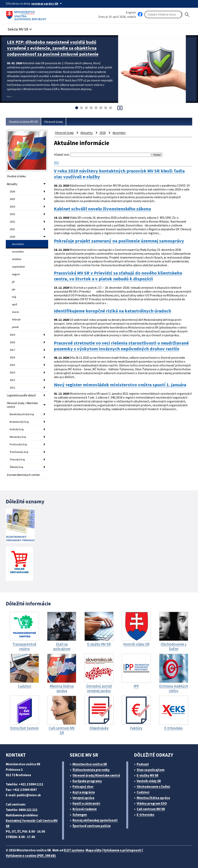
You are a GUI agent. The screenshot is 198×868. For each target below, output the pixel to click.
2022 (12, 222)
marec (16, 312)
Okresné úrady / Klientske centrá (22, 405)
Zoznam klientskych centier (23, 475)
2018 (12, 342)
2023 (12, 214)
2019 (12, 335)
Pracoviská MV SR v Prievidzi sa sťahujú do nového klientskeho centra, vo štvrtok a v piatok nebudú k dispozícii (118, 276)
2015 (12, 365)
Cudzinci (143, 792)
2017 (12, 350)
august (16, 274)
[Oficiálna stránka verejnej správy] (47, 3)
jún (14, 289)
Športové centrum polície (92, 826)
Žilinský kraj (16, 467)
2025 (12, 199)
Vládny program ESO (152, 803)
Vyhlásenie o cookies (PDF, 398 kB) (31, 856)
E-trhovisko (146, 815)
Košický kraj (17, 429)
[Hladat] (187, 15)
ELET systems (74, 850)
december (18, 244)
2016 (12, 357)
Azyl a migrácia (84, 792)
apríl (15, 304)
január (15, 327)
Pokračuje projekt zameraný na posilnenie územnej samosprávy (119, 241)
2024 (12, 207)
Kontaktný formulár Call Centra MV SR (32, 823)
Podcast (143, 764)
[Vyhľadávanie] (163, 15)
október (17, 259)
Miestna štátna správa (153, 798)
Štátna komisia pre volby (91, 770)
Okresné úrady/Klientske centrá (96, 775)
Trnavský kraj (17, 459)
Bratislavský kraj (19, 422)
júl (13, 282)
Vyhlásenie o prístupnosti (122, 850)
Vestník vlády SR (149, 781)
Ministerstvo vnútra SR (90, 764)
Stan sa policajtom (151, 770)
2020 (12, 237)
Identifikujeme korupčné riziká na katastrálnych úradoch (113, 311)
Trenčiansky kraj (19, 452)
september (19, 267)
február (16, 319)
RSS (56, 163)
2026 (12, 191)
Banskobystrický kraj (22, 414)
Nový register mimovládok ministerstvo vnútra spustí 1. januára (120, 385)
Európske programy (87, 781)
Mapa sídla (93, 850)
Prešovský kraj (18, 444)
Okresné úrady (53, 122)
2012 (12, 387)
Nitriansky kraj (18, 437)
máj (14, 297)
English (131, 12)
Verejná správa (83, 798)
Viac (10, 97)
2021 (12, 229)
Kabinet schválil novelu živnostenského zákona (102, 209)
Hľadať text (62, 154)
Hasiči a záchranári (86, 803)
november (18, 252)
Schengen (80, 815)
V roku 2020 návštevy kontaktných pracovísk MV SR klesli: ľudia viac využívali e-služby (119, 174)
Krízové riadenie (85, 809)
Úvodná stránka (16, 176)
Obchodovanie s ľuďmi (153, 787)
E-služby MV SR (148, 775)
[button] (20, 28)
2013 (12, 380)
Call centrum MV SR (151, 809)
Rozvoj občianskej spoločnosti (95, 820)
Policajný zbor (83, 787)
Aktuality (12, 184)
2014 (12, 372)
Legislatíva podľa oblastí (21, 395)
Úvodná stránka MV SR (23, 122)
